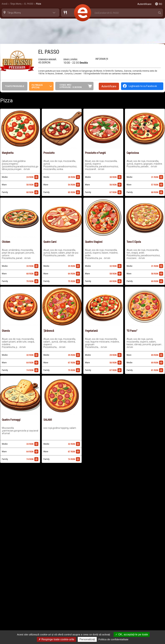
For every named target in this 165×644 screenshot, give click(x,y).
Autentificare (109, 86)
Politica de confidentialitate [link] (113, 639)
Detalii (27, 169)
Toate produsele (15, 86)
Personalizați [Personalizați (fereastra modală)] (87, 639)
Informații (102, 59)
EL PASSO (29, 4)
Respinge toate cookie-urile (56, 639)
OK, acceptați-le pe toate (132, 634)
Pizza (39, 4)
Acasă (5, 4)
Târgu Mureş (16, 4)
